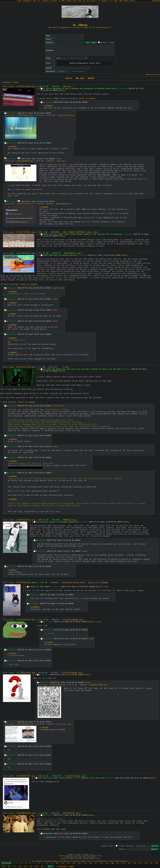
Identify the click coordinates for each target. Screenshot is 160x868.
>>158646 (84, 551)
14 (79, 863)
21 (118, 863)
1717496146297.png (26, 673)
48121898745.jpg (72, 253)
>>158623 (12, 292)
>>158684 (48, 106)
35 (36, 866)
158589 (84, 815)
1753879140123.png (26, 520)
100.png (67, 87)
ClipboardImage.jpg (75, 776)
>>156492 (98, 622)
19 (107, 863)
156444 (84, 622)
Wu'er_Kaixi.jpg (64, 724)
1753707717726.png (26, 367)
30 (9, 866)
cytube (45, 1)
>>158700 (58, 159)
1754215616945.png (25, 161)
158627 (48, 299)
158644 (77, 551)
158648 (48, 473)
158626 (48, 406)
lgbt (116, 1)
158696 (84, 102)
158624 (48, 288)
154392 (48, 746)
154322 (48, 722)
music (93, 1)
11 (63, 863)
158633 (48, 447)
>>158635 (55, 447)
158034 (48, 650)
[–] (38, 89)
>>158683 (12, 147)
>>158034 (91, 639)
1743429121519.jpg (26, 253)
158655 (55, 236)
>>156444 (48, 643)
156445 (84, 630)
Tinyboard (70, 855)
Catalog (7, 83)
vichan (78, 855)
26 (146, 863)
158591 (84, 834)
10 (57, 863)
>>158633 (12, 461)
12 (68, 863)
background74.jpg (65, 115)
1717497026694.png (57, 685)
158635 (48, 458)
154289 (81, 683)
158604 (71, 595)
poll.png (61, 161)
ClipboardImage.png (73, 620)
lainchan (86, 855)
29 (3, 866)
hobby (69, 1)
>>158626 (12, 439)
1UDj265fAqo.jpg (71, 813)
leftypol (54, 1)
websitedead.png (63, 204)
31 (14, 866)
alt (39, 1)
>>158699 (44, 207)
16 (90, 863)
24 (135, 863)
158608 (71, 604)
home (19, 1)
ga (84, 1)
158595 (146, 778)
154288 (81, 675)
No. (51, 90)
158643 (48, 321)
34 (31, 866)
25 (140, 863)
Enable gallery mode (153, 75)
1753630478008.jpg (26, 813)
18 (101, 863)
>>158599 (35, 607)
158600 (55, 371)
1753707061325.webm (26, 583)
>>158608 (106, 587)
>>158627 (55, 288)
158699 (52, 159)
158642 (77, 540)
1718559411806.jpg (25, 724)
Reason (122, 849)
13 (74, 863)
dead (126, 1)
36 (42, 866)
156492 (84, 639)
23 (129, 863)
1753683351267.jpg (26, 776)
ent (88, 1)
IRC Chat (80, 78)
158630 (48, 436)
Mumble (91, 78)
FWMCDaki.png (69, 520)
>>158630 (55, 406)
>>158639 (55, 299)
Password (130, 846)
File (121, 846)
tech (75, 1)
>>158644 (12, 570)
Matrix (69, 78)
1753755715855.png (26, 87)
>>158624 (12, 303)
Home (16, 83)
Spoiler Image (107, 43)
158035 (48, 755)
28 (157, 863)
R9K (121, 1)
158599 (92, 587)
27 (151, 863)
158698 (48, 143)
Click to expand (87, 99)
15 (85, 863)
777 (99, 1)
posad (104, 1)
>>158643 (55, 310)
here (33, 512)
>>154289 (44, 728)
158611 (55, 90)
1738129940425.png (26, 620)
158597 (48, 661)
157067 (118, 255)
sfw (34, 1)
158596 (48, 764)
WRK (63, 1)
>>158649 (61, 288)
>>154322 (87, 683)
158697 (48, 113)
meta (133, 1)
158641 (120, 522)
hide (11, 87)
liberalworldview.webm (73, 583)
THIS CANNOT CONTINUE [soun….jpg (80, 232)
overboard (27, 1)
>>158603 (12, 477)
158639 (48, 310)
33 (25, 866)
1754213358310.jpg (25, 115)
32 (20, 866)
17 (96, 863)
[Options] (156, 1)
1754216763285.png (25, 204)
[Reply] (62, 90)
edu (80, 1)
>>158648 (61, 406)
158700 (52, 202)
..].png (64, 367)
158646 (48, 566)
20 (112, 863)
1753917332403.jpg (26, 232)
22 (124, 863)
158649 (48, 334)
